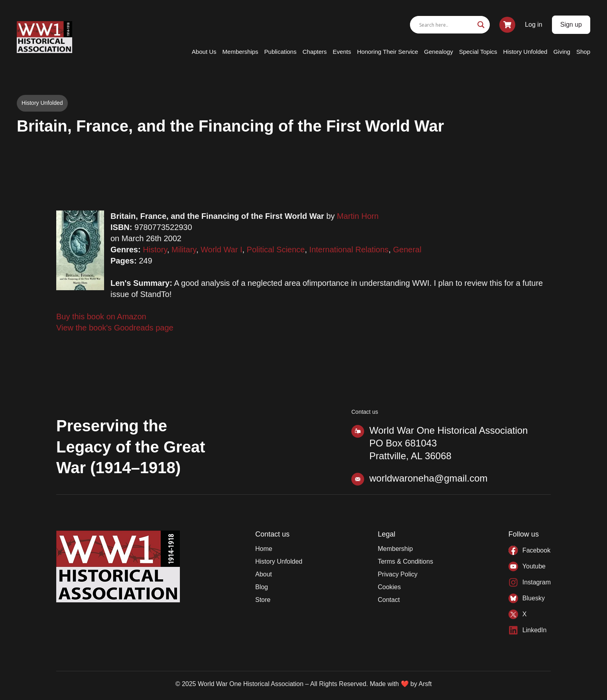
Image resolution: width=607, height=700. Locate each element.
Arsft (425, 684)
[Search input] (446, 25)
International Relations (349, 250)
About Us (204, 52)
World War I (221, 250)
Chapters (314, 52)
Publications (281, 52)
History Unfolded (525, 52)
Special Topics (478, 52)
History (155, 250)
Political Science (276, 250)
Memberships (240, 52)
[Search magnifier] (481, 25)
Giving (562, 52)
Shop (583, 52)
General (407, 250)
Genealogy (438, 52)
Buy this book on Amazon (101, 317)
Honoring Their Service (387, 52)
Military (184, 250)
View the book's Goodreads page (115, 328)
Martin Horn (358, 216)
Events (342, 52)
